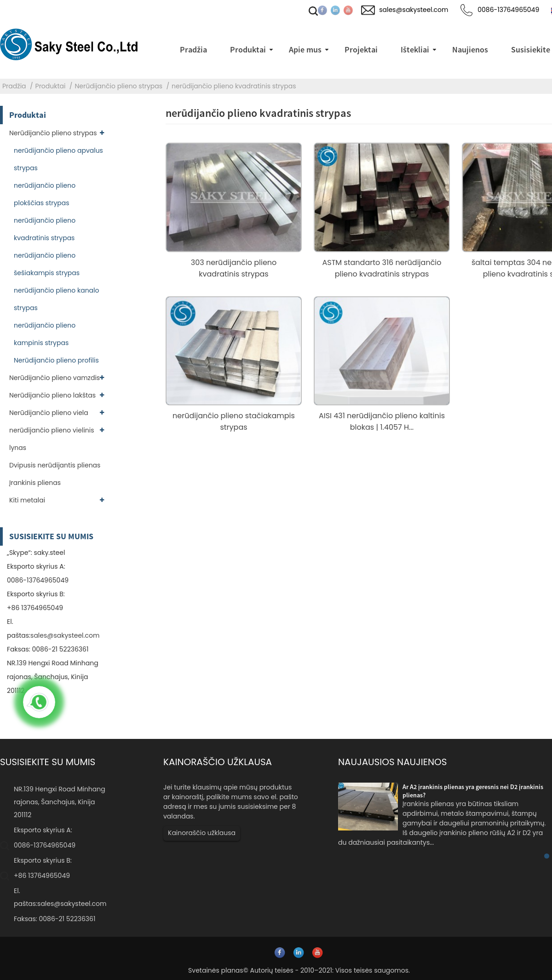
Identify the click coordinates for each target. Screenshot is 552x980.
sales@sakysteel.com (65, 635)
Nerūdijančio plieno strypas (118, 86)
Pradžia (14, 86)
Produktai (51, 86)
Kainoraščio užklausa (202, 833)
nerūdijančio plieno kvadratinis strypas (234, 86)
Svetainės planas (216, 970)
